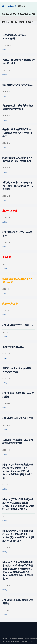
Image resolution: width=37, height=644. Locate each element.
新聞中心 (6, 22)
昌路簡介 (22, 6)
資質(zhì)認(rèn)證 (26, 14)
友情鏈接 (29, 22)
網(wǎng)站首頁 (9, 6)
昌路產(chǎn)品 (9, 14)
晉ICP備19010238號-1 (27, 641)
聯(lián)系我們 (17, 22)
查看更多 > (6, 50)
